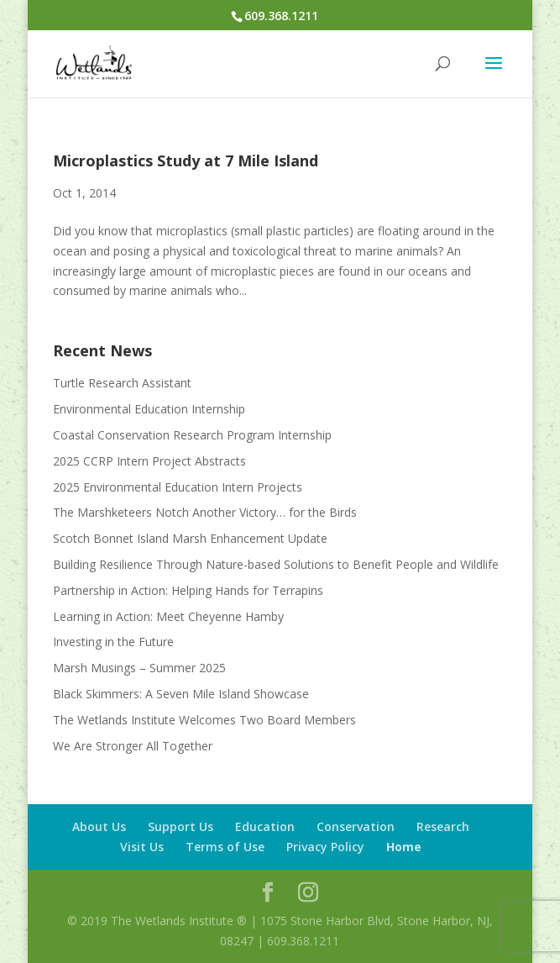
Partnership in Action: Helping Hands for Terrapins (188, 590)
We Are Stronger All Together (133, 746)
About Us (99, 826)
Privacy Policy (325, 847)
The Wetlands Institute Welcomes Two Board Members (204, 720)
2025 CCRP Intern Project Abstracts (149, 461)
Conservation (356, 826)
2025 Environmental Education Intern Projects (178, 487)
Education (265, 826)
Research (443, 826)
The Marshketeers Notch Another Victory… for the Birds (205, 512)
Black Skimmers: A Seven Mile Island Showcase (181, 694)
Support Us (181, 826)
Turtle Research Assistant (122, 383)
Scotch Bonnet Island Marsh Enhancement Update (190, 538)
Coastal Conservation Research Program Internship (192, 435)
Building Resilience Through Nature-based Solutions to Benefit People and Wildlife (276, 564)
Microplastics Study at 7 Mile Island (186, 160)
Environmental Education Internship (149, 409)
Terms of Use (225, 847)
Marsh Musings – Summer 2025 (139, 668)
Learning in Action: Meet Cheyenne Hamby (168, 616)
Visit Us (142, 847)
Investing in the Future (113, 642)
